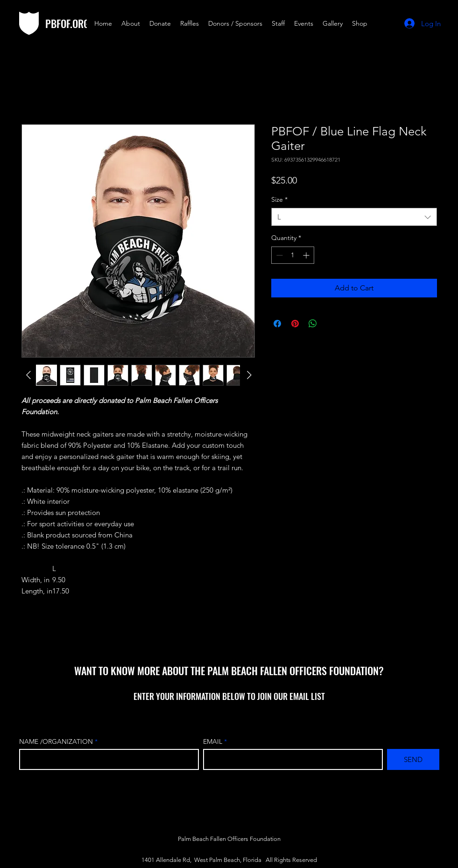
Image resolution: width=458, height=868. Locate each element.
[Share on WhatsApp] (313, 324)
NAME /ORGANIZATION (56, 741)
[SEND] (413, 759)
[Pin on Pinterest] (295, 324)
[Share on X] (331, 324)
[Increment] (307, 255)
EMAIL (214, 741)
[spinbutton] (293, 255)
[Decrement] (278, 255)
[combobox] (354, 217)
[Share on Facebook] (277, 324)
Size (279, 199)
